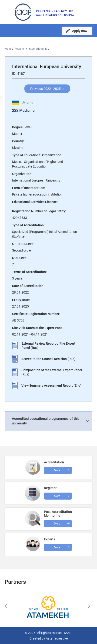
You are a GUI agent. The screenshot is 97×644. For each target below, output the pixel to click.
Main (8, 49)
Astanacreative (56, 638)
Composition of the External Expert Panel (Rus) (52, 372)
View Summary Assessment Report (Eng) (51, 385)
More (57, 524)
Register (20, 49)
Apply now (80, 31)
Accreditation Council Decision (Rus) (48, 359)
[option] (48, 606)
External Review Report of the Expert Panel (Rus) (48, 346)
